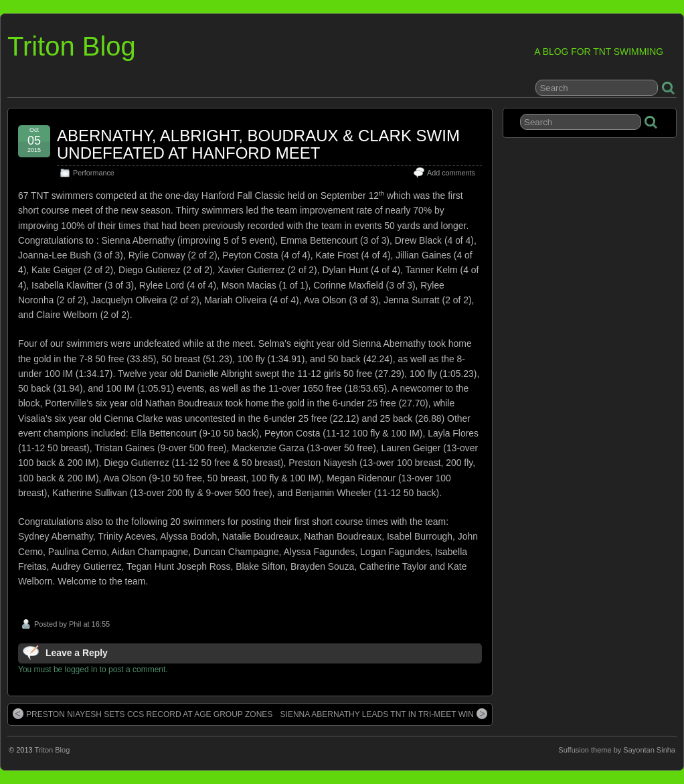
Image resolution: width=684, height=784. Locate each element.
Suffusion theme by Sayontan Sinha (617, 750)
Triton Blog (72, 46)
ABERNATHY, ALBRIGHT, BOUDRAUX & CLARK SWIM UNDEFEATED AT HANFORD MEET (258, 144)
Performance (94, 173)
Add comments (451, 173)
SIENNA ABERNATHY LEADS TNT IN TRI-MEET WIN (384, 714)
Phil (75, 624)
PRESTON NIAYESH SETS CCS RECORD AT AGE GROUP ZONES (143, 714)
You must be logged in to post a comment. (93, 670)
